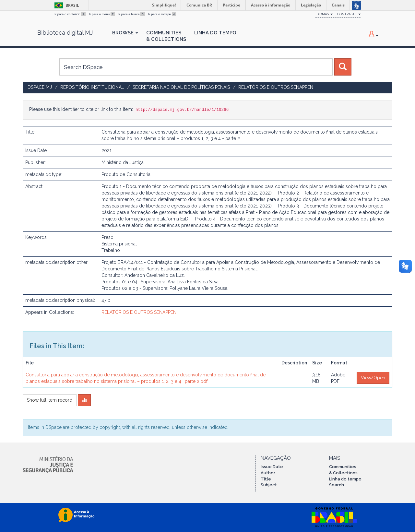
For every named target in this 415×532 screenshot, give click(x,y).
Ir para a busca (132, 14)
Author (268, 473)
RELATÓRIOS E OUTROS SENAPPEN (276, 87)
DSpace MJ (40, 87)
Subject (269, 485)
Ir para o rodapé (162, 14)
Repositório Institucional (92, 87)
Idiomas (324, 14)
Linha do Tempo (215, 33)
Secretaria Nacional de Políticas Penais (181, 87)
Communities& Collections (166, 36)
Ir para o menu (102, 14)
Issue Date (272, 467)
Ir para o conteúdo (70, 14)
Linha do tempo (345, 479)
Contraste (349, 14)
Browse (125, 33)
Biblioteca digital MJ (65, 33)
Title (266, 479)
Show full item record (50, 400)
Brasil (66, 5)
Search (337, 485)
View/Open (373, 378)
